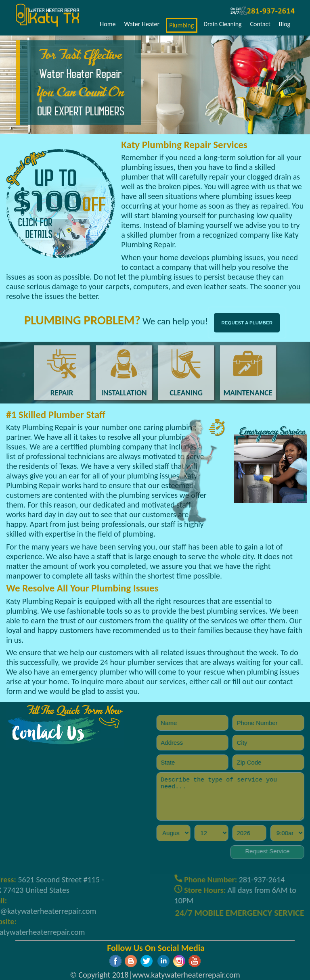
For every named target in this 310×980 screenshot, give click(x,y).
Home (108, 24)
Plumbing (181, 25)
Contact (260, 24)
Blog (285, 24)
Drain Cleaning (222, 24)
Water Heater (142, 24)
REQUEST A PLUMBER (247, 323)
